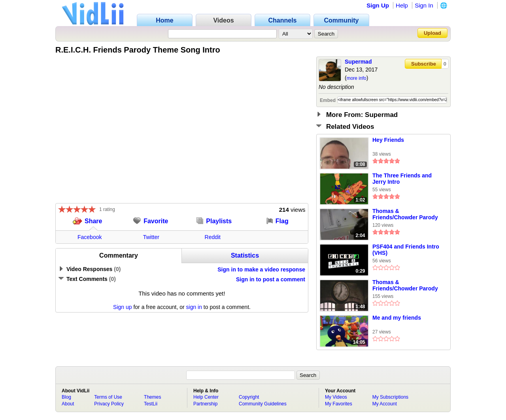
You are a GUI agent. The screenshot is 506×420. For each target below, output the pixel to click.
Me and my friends (397, 318)
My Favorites (339, 404)
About (68, 404)
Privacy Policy (109, 404)
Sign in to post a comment (271, 279)
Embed (328, 100)
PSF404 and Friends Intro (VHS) (406, 250)
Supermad (358, 62)
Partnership (205, 404)
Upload (432, 33)
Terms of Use (108, 397)
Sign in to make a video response (261, 269)
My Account (385, 404)
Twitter (151, 237)
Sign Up (378, 5)
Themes (152, 397)
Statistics (245, 255)
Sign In (424, 5)
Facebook (90, 237)
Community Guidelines (263, 404)
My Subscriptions (390, 397)
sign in (194, 307)
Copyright (249, 397)
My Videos (336, 397)
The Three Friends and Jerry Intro (402, 179)
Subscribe (424, 64)
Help (402, 5)
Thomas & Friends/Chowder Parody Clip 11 (405, 286)
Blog (66, 397)
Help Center (206, 397)
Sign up (122, 307)
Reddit (213, 237)
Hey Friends (388, 140)
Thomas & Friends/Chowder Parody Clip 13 (405, 215)
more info (357, 78)
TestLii (151, 404)
